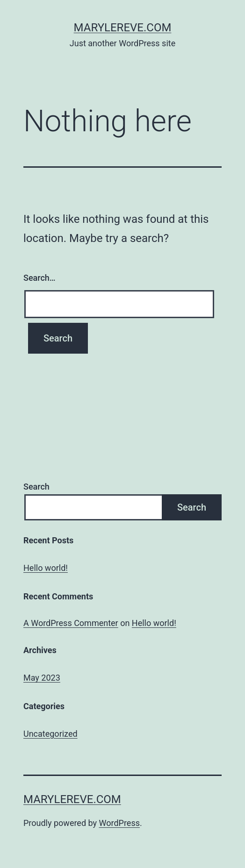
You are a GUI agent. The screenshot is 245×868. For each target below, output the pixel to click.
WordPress (119, 823)
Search (36, 487)
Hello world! (46, 568)
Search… (40, 278)
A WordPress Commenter (71, 623)
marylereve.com (123, 28)
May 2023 (42, 678)
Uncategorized (50, 734)
